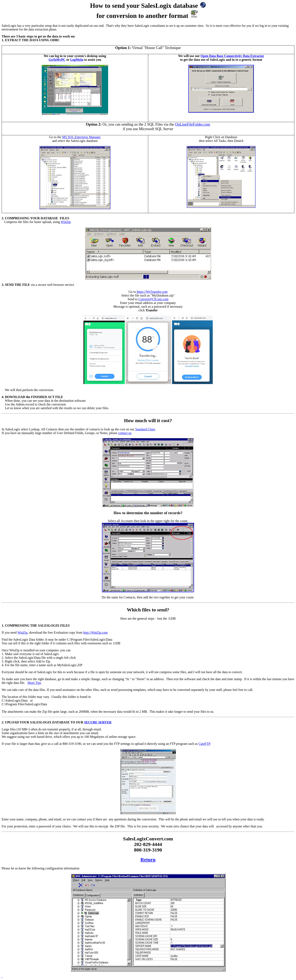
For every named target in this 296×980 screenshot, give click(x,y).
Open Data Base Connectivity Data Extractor (232, 56)
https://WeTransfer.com (152, 292)
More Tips (34, 683)
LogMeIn (77, 60)
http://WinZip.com (95, 633)
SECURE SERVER (98, 722)
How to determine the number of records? (148, 513)
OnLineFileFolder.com (193, 124)
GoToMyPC (57, 60)
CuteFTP (204, 744)
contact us (125, 433)
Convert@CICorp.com (153, 299)
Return (148, 860)
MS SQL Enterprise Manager (81, 137)
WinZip (66, 222)
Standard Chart (145, 429)
